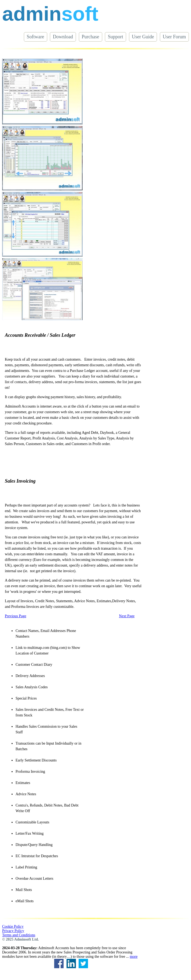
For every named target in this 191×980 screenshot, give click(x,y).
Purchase (91, 37)
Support (115, 37)
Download (63, 37)
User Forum (175, 37)
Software (36, 37)
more (134, 957)
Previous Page (16, 616)
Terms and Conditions (19, 935)
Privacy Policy (13, 931)
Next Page (127, 616)
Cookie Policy (13, 927)
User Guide (143, 37)
